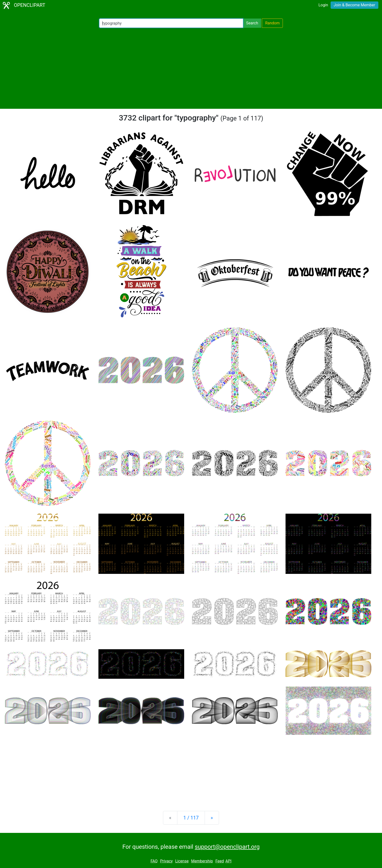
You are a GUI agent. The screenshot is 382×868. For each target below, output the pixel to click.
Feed (220, 861)
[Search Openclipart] (171, 23)
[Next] (212, 818)
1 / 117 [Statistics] (191, 818)
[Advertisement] (191, 68)
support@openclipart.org (227, 847)
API (228, 861)
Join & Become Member (354, 5)
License (182, 861)
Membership (202, 861)
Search (252, 23)
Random (272, 23)
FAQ (154, 861)
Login (323, 5)
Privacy (166, 861)
